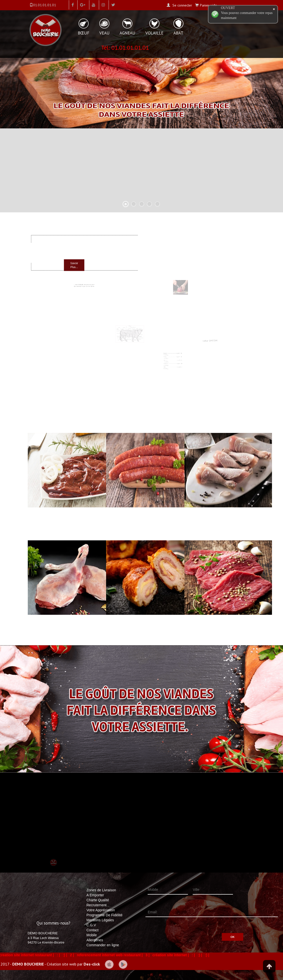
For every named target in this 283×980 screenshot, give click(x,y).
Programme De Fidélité (105, 915)
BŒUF (84, 33)
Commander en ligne (103, 945)
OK (217, 930)
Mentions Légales (100, 920)
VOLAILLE (154, 33)
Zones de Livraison (101, 890)
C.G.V (91, 925)
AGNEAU (127, 33)
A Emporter (95, 895)
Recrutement (97, 905)
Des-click (92, 964)
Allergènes (95, 940)
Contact (93, 930)
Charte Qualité (98, 900)
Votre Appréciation (101, 910)
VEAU (104, 33)
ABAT (178, 33)
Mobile (92, 935)
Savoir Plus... (79, 262)
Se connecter (182, 5)
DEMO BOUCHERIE (28, 964)
